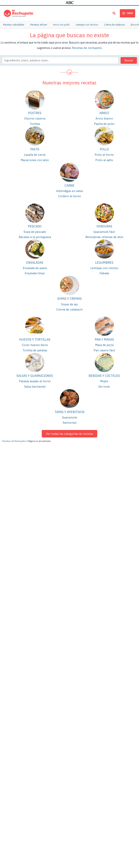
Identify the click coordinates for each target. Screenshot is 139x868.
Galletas (117, 759)
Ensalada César (35, 271)
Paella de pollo (104, 123)
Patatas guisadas (48, 756)
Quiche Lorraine (84, 782)
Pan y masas (104, 337)
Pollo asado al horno (50, 750)
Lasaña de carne (35, 154)
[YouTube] (94, 702)
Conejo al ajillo (83, 776)
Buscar (129, 60)
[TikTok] (117, 716)
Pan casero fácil (104, 347)
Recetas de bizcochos (125, 797)
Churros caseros (35, 118)
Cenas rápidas (120, 810)
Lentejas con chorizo (104, 266)
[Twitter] (96, 716)
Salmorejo (69, 419)
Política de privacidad (109, 837)
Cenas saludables (122, 790)
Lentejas (43, 743)
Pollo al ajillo (104, 159)
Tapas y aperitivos (69, 408)
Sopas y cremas (69, 296)
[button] (114, 14)
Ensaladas (35, 260)
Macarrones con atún (35, 159)
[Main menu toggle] (128, 13)
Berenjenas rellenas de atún (104, 235)
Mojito (104, 378)
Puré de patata (46, 794)
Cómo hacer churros (13, 772)
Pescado (35, 225)
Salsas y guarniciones (35, 372)
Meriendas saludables (125, 765)
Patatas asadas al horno (35, 378)
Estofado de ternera (13, 779)
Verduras (104, 225)
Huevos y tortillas (35, 337)
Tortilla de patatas (35, 347)
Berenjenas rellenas (87, 743)
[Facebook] (119, 709)
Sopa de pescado (35, 230)
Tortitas (35, 123)
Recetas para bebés (124, 816)
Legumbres (104, 260)
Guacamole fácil (104, 230)
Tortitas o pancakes (87, 789)
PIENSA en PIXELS (60, 844)
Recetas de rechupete (87, 47)
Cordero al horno (69, 195)
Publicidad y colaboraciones (59, 837)
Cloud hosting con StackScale (89, 844)
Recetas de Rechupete (14, 691)
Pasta (35, 148)
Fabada (104, 271)
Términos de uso (86, 837)
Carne (69, 184)
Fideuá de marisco (11, 805)
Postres (35, 113)
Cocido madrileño (85, 769)
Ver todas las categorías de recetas (70, 429)
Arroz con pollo (47, 776)
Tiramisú (80, 802)
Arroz (104, 113)
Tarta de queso (84, 795)
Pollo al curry (8, 798)
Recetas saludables (124, 772)
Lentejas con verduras (88, 756)
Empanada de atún (49, 769)
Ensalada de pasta (35, 266)
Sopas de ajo (70, 302)
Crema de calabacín (69, 307)
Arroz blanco (104, 118)
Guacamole (70, 414)
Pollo (104, 148)
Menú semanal (121, 803)
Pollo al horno (104, 154)
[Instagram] (118, 702)
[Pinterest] (95, 709)
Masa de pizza (104, 342)
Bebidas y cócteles (104, 372)
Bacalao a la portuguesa (35, 235)
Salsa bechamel (35, 383)
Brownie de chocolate (51, 812)
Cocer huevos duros (35, 342)
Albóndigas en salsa (70, 190)
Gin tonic (104, 383)
